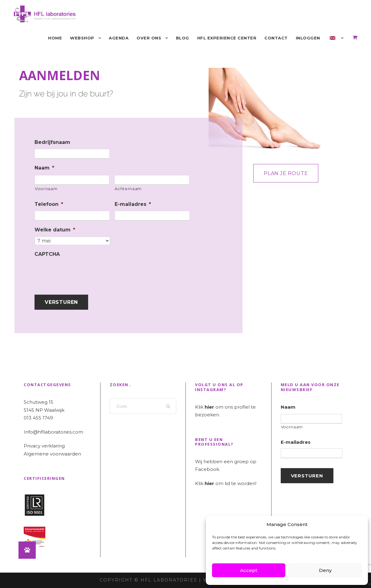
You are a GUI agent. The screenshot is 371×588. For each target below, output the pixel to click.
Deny (325, 570)
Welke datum (55, 230)
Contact (276, 38)
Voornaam (46, 189)
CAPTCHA (47, 254)
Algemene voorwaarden (52, 454)
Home (55, 38)
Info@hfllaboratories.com (53, 432)
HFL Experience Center (227, 38)
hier (209, 407)
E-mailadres (133, 204)
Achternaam (128, 189)
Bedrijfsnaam (52, 142)
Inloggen (308, 38)
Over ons (149, 38)
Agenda (119, 38)
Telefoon (49, 204)
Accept (249, 570)
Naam (44, 168)
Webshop (82, 38)
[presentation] (81, 273)
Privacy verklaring (44, 446)
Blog (183, 38)
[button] (27, 550)
